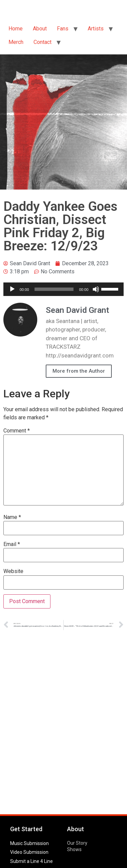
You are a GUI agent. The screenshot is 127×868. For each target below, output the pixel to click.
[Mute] (96, 289)
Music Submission (29, 843)
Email (12, 544)
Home (16, 29)
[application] (63, 289)
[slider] (54, 289)
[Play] (12, 289)
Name (12, 517)
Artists (96, 29)
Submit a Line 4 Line (31, 861)
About (40, 29)
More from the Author (79, 371)
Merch (16, 42)
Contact (43, 42)
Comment (17, 431)
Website (13, 571)
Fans (63, 29)
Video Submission (29, 852)
